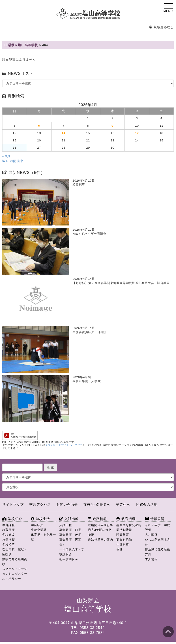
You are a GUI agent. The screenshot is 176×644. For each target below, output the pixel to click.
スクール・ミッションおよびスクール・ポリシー (15, 574)
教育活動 (126, 519)
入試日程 (66, 525)
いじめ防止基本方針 (158, 542)
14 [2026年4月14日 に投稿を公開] (63, 133)
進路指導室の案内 (101, 540)
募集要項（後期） (72, 535)
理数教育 (123, 535)
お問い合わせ (67, 504)
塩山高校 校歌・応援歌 (15, 552)
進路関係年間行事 (101, 525)
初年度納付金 (69, 559)
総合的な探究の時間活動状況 (129, 528)
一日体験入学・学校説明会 (72, 552)
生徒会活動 (39, 530)
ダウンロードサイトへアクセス (64, 445)
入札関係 (151, 535)
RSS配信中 (13, 161)
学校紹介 (12, 519)
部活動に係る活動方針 (158, 552)
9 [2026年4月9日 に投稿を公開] (113, 126)
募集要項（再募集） (70, 542)
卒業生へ (123, 504)
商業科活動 (124, 540)
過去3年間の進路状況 (100, 532)
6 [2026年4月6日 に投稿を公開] (39, 126)
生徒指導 (123, 545)
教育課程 (9, 525)
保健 (120, 549)
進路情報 (98, 519)
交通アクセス (40, 504)
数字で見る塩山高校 (15, 562)
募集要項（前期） (72, 530)
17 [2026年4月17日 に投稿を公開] (137, 133)
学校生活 (40, 519)
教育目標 (9, 530)
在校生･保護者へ (97, 504)
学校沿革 (9, 545)
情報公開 (155, 519)
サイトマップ (13, 504)
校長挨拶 (9, 540)
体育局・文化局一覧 (43, 537)
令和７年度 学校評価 (158, 528)
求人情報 (151, 559)
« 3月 (6, 156)
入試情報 (69, 519)
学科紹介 (37, 525)
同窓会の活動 (147, 504)
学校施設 (9, 535)
